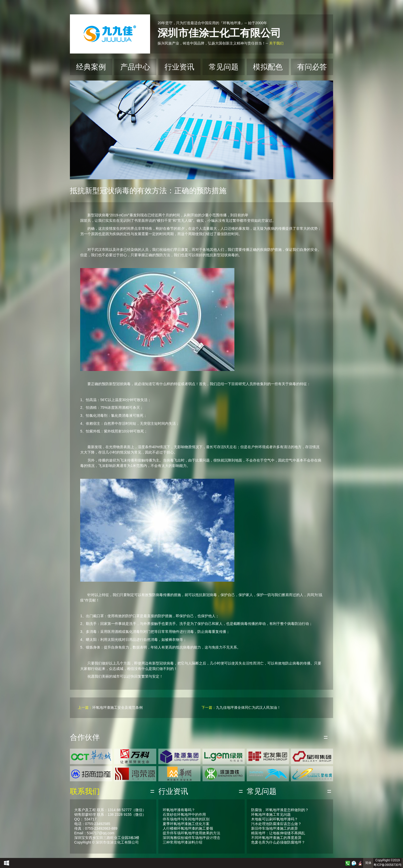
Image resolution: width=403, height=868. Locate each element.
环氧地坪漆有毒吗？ (179, 810)
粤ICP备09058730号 (387, 865)
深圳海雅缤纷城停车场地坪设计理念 (191, 838)
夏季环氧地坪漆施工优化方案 (186, 824)
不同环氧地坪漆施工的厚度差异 (276, 838)
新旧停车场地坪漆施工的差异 (274, 828)
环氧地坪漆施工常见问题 (271, 814)
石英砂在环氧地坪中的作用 (184, 814)
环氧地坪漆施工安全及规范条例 (117, 707)
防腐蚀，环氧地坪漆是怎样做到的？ (280, 810)
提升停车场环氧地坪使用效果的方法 (191, 833)
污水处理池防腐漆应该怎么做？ (276, 824)
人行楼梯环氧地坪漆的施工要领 (188, 828)
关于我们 (276, 43)
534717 (90, 819)
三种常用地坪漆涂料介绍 (182, 842)
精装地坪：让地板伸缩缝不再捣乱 (278, 833)
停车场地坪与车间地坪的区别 (186, 819)
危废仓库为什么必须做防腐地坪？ (278, 842)
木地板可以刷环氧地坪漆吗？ (274, 819)
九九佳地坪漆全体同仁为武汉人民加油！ (248, 707)
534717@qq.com (101, 833)
